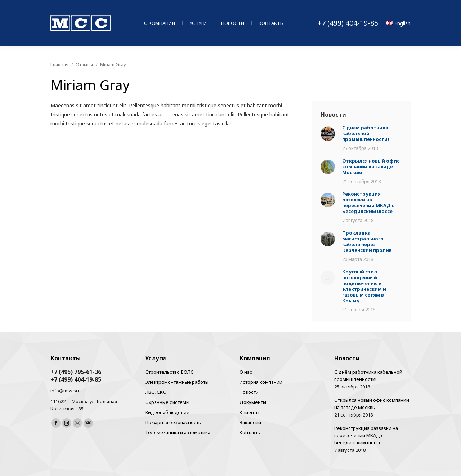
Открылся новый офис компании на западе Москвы (371, 166)
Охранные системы (167, 402)
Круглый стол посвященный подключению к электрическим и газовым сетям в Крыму (364, 286)
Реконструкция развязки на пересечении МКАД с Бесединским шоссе (368, 203)
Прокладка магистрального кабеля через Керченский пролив (367, 241)
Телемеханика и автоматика (178, 432)
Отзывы (84, 64)
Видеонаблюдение (167, 412)
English (398, 23)
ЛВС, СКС (156, 392)
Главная (59, 64)
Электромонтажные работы (177, 382)
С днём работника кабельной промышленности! (366, 133)
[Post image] (328, 134)
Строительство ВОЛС (169, 372)
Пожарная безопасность (173, 422)
